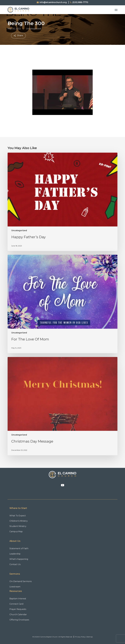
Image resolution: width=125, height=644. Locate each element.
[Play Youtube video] (63, 86)
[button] (116, 10)
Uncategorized (34, 29)
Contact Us (15, 564)
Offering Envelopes (19, 620)
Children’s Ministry (19, 521)
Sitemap (90, 637)
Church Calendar (18, 614)
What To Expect (18, 516)
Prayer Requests (18, 609)
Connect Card (16, 604)
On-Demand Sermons (20, 581)
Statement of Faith (19, 549)
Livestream (15, 587)
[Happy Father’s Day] (63, 202)
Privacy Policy (80, 637)
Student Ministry (18, 526)
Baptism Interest (18, 599)
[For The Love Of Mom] (63, 304)
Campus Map (16, 532)
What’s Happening (19, 559)
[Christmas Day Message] (63, 406)
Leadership (15, 554)
